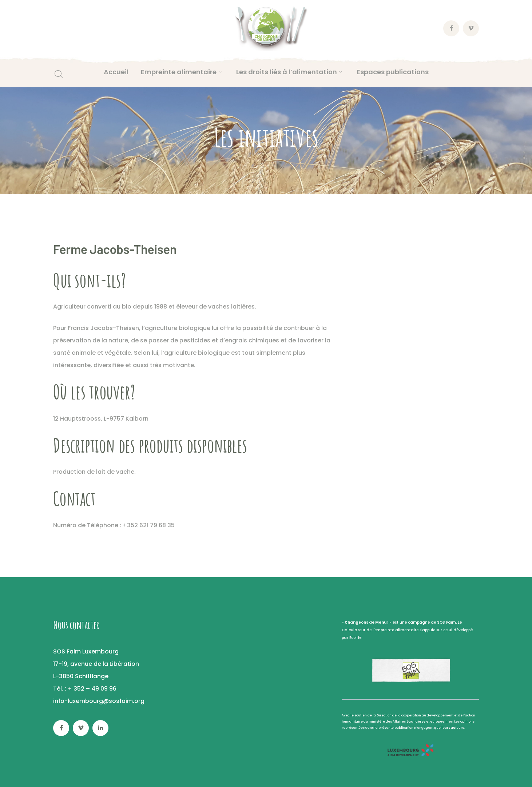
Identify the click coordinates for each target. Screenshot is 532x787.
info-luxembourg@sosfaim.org (99, 701)
